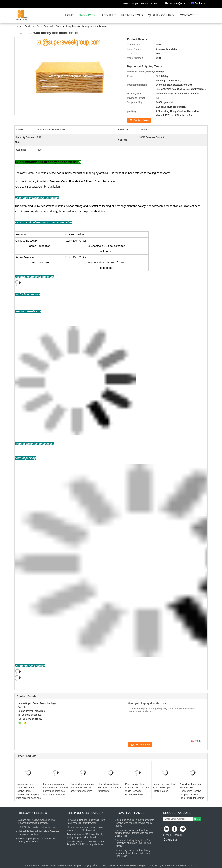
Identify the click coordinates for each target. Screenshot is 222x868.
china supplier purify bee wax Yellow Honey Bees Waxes (37, 840)
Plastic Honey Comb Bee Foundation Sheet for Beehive (109, 788)
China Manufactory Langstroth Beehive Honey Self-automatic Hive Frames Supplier (135, 843)
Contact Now (141, 120)
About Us (109, 15)
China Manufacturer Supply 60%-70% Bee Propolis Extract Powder (86, 822)
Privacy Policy (32, 865)
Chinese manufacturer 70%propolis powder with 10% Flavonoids (85, 829)
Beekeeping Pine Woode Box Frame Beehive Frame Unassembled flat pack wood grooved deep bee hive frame (28, 793)
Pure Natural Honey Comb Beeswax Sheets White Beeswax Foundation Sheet (137, 789)
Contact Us (189, 15)
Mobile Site (170, 840)
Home (69, 15)
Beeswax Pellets (33, 813)
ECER (194, 865)
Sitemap (178, 835)
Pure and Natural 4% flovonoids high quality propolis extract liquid (85, 836)
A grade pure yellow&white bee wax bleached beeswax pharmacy (37, 822)
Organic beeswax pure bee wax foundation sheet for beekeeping (82, 788)
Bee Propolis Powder (85, 813)
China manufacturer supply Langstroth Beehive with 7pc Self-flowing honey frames (134, 823)
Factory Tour (132, 15)
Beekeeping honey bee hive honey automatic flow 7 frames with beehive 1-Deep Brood (135, 833)
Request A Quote (175, 3)
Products (86, 15)
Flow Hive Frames (130, 813)
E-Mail (167, 835)
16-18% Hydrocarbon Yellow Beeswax (38, 827)
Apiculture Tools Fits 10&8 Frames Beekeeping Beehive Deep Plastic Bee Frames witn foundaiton (192, 791)
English (201, 3)
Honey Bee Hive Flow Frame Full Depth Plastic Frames (164, 788)
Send (197, 819)
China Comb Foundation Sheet (57, 865)
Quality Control (162, 15)
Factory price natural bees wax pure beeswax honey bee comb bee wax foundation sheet (56, 789)
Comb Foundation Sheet (49, 26)
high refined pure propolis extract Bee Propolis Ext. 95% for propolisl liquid (86, 843)
